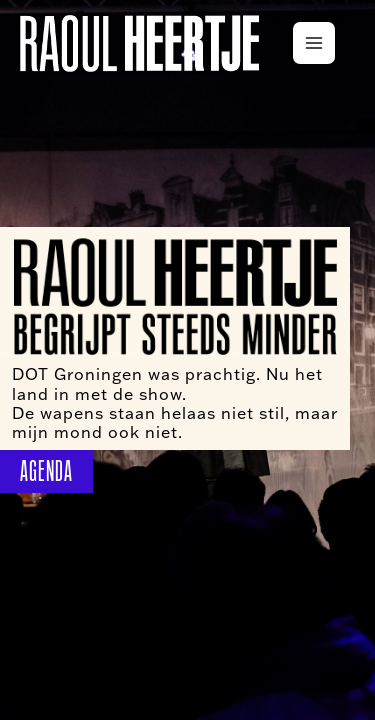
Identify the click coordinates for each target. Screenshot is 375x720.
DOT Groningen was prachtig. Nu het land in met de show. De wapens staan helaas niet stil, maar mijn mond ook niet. (175, 402)
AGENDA (46, 471)
